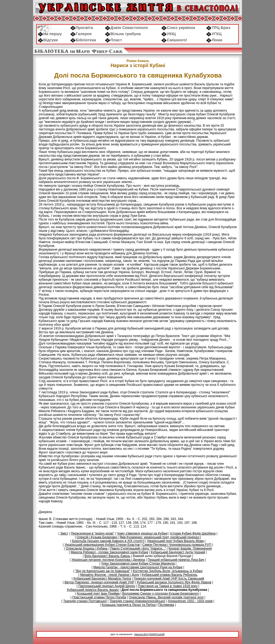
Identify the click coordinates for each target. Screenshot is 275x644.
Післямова (166, 605)
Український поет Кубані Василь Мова (176, 541)
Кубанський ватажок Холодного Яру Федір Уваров (174, 582)
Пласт (113, 40)
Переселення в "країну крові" (93, 533)
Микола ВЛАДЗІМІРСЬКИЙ (149, 634)
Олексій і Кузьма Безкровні (97, 537)
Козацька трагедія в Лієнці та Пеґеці (129, 605)
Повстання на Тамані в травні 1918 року (168, 586)
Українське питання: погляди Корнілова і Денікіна (108, 560)
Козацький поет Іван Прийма (98, 594)
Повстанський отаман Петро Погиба (99, 597)
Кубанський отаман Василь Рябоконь (170, 575)
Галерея (81, 34)
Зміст (64, 533)
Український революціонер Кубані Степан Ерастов (102, 545)
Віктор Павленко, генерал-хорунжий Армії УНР (99, 582)
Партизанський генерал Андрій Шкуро (107, 586)
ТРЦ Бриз (218, 28)
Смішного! (174, 40)
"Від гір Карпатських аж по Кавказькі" (103, 571)
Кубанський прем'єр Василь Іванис (93, 590)
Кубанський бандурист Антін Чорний (178, 552)
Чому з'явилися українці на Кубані (142, 533)
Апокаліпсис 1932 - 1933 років (190, 601)
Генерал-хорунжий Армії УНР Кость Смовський (169, 579)
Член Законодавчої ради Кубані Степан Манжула (138, 563)
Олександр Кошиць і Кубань (86, 548)
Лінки (214, 40)
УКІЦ (169, 34)
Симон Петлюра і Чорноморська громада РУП (177, 545)
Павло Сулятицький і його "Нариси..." (138, 548)
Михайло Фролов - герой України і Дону (110, 575)
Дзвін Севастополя (126, 28)
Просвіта (82, 28)
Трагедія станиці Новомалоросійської (137, 601)
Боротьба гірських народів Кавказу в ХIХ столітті (108, 541)
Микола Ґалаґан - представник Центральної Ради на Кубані (138, 567)
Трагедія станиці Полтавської (85, 601)
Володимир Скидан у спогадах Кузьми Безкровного (160, 594)
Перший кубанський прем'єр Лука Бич (176, 560)
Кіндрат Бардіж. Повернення (190, 548)
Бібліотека (83, 40)
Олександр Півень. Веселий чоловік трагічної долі (166, 597)
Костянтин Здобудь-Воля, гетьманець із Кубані (167, 571)
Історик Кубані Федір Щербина (193, 533)
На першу (50, 34)
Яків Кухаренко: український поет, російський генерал (160, 537)
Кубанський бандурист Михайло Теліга (102, 579)
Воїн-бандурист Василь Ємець (107, 556)
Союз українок (178, 28)
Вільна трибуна (123, 34)
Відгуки (48, 40)
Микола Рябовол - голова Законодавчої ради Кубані (109, 552)
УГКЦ (214, 34)
